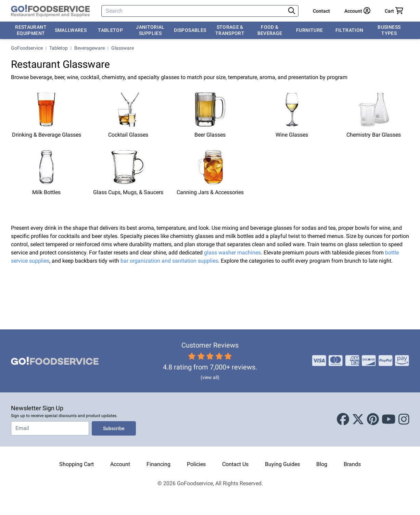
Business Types (389, 30)
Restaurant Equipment (31, 30)
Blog (322, 464)
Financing (158, 464)
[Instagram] (404, 419)
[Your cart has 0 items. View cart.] (394, 11)
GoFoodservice (27, 48)
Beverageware (90, 48)
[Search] (194, 11)
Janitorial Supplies (150, 30)
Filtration (349, 30)
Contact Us (235, 464)
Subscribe (114, 428)
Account (120, 464)
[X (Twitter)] (358, 419)
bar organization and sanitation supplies (169, 261)
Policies (196, 464)
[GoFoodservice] (50, 11)
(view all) (210, 377)
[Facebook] (343, 419)
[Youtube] (389, 419)
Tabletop (110, 30)
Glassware (123, 48)
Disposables (190, 30)
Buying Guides (282, 464)
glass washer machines (232, 253)
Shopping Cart (77, 464)
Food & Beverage (270, 30)
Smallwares (71, 30)
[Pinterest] (373, 419)
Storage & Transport (230, 30)
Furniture (309, 30)
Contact (321, 11)
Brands (352, 464)
